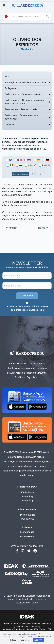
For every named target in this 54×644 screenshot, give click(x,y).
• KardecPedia (27, 492)
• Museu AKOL (27, 519)
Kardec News (27, 537)
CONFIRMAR (27, 296)
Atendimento (27, 532)
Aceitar (38, 640)
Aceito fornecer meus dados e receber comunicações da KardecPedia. (28, 308)
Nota (7, 77)
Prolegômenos (12, 88)
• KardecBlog (27, 500)
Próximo (42, 228)
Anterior (11, 228)
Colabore (27, 527)
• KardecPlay (27, 496)
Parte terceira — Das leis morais (21, 109)
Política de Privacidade (19, 640)
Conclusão (10, 125)
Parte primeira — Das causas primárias (24, 94)
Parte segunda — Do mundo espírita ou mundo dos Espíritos (24, 102)
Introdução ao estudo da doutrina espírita (25, 82)
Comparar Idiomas (21, 174)
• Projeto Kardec (27, 515)
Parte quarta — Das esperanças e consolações (21, 117)
